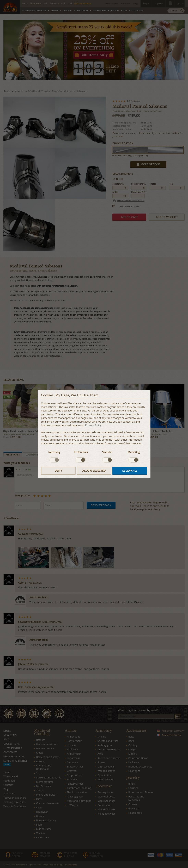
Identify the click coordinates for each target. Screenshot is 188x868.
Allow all (130, 471)
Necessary (54, 452)
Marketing (134, 452)
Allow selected (94, 471)
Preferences (81, 452)
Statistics (107, 452)
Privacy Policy (93, 425)
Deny (58, 471)
